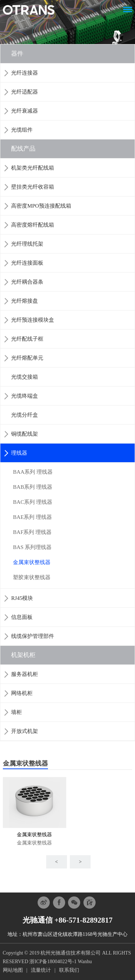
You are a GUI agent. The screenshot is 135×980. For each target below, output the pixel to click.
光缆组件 (22, 130)
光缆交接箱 (25, 377)
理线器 (19, 453)
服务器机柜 (25, 674)
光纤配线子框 (27, 339)
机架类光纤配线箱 (33, 168)
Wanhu (85, 962)
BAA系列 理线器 (33, 472)
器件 (17, 54)
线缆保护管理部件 (33, 636)
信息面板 (22, 617)
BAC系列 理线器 (33, 502)
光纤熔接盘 (25, 301)
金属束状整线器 (32, 562)
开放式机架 (25, 731)
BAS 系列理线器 (32, 547)
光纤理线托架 (27, 244)
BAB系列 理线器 (33, 487)
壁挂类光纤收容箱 (33, 187)
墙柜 (16, 712)
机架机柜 (23, 655)
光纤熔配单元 (27, 358)
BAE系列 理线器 (32, 517)
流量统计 (41, 970)
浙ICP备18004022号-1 (53, 962)
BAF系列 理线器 (32, 532)
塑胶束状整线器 (32, 577)
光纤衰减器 (25, 111)
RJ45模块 (22, 598)
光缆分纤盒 (25, 415)
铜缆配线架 (25, 434)
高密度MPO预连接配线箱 (41, 206)
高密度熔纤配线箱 (33, 225)
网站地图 (13, 970)
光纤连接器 (25, 73)
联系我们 (69, 970)
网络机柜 (22, 693)
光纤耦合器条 (27, 282)
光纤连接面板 (27, 263)
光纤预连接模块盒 (33, 320)
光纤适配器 (25, 92)
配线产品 (23, 149)
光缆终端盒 (25, 396)
